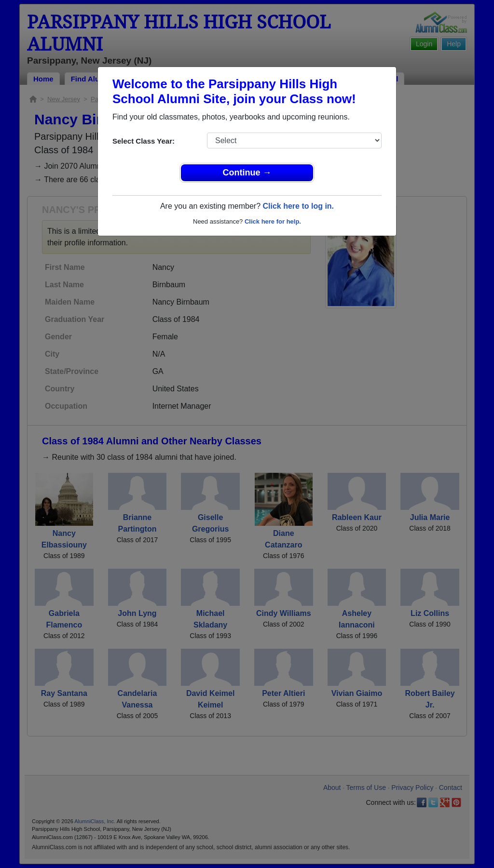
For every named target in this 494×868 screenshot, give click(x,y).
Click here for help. (273, 221)
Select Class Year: (144, 141)
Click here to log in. (298, 206)
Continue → (247, 173)
